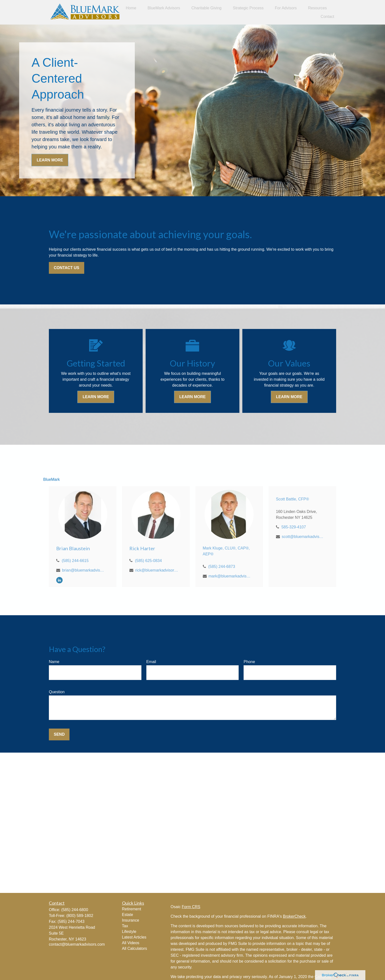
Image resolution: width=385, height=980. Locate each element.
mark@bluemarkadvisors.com (230, 576)
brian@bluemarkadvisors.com (83, 570)
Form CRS (191, 907)
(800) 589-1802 (80, 916)
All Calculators (135, 948)
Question (57, 692)
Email (151, 662)
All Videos (131, 943)
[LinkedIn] (59, 580)
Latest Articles (134, 937)
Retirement (132, 909)
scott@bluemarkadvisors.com (303, 537)
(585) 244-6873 (222, 567)
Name (54, 662)
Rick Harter (142, 548)
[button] (131, 8)
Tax (125, 926)
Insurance (131, 920)
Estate (128, 915)
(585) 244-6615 (75, 561)
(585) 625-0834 (148, 561)
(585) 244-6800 (75, 910)
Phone (249, 662)
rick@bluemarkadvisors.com (157, 570)
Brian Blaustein (73, 548)
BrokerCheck (294, 916)
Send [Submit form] (59, 734)
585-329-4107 (294, 527)
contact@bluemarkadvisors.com (77, 944)
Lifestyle (129, 932)
